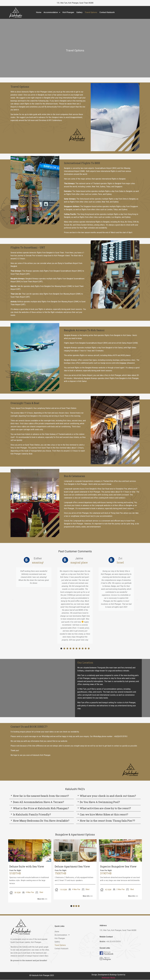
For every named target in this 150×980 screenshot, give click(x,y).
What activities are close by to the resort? (105, 808)
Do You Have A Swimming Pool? (100, 802)
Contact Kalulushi (107, 12)
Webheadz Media (108, 978)
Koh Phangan (68, 12)
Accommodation (52, 12)
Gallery (79, 12)
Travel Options (91, 12)
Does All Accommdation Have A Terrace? (38, 802)
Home (39, 12)
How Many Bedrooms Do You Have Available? (41, 821)
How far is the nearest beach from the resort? (41, 796)
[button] (13, 600)
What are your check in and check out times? (108, 796)
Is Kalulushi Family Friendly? (32, 814)
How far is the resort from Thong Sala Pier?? (107, 821)
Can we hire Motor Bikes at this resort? (104, 814)
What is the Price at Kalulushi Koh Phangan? (41, 808)
